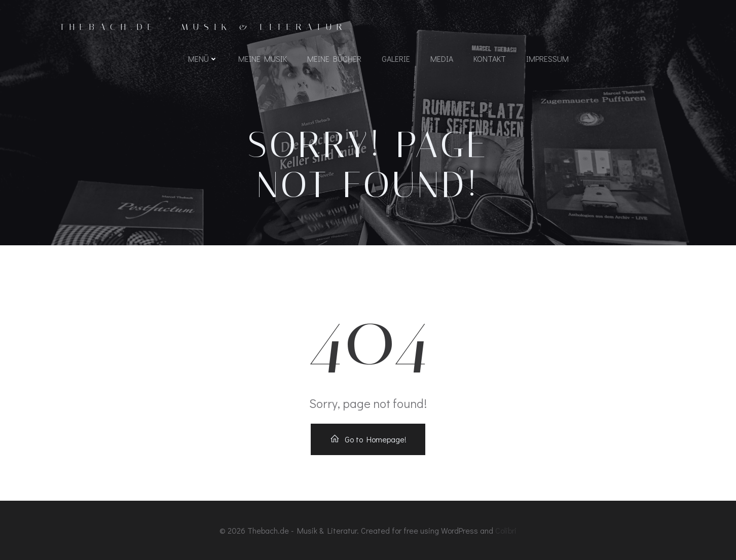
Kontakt (490, 59)
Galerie (396, 59)
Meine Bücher (334, 59)
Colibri (506, 530)
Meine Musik (263, 59)
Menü (203, 59)
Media (442, 59)
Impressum (547, 59)
